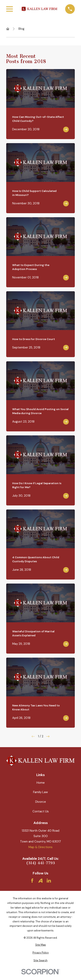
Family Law (40, 792)
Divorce (41, 802)
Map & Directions (40, 847)
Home (41, 783)
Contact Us (41, 811)
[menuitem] (40, 945)
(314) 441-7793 (41, 863)
